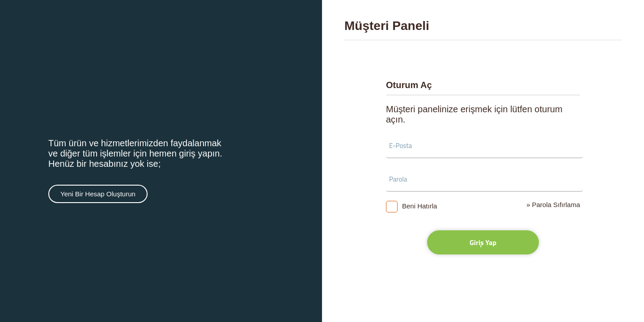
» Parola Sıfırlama (553, 205)
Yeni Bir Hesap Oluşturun (98, 194)
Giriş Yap (483, 242)
